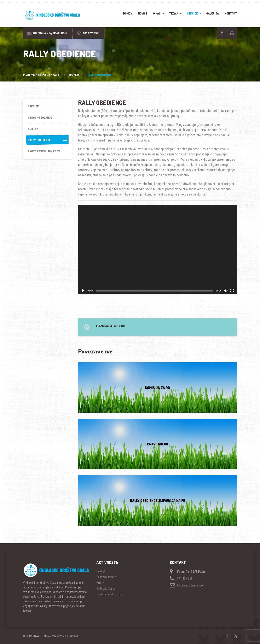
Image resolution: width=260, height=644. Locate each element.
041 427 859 (185, 578)
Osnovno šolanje (40, 118)
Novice (143, 13)
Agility (33, 129)
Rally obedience (47, 141)
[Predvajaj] (83, 291)
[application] (157, 250)
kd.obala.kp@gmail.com (191, 585)
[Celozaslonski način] (232, 291)
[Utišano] (226, 291)
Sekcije (192, 13)
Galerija (213, 13)
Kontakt (231, 13)
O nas (157, 13)
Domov (128, 13)
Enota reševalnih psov (44, 152)
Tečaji (174, 13)
